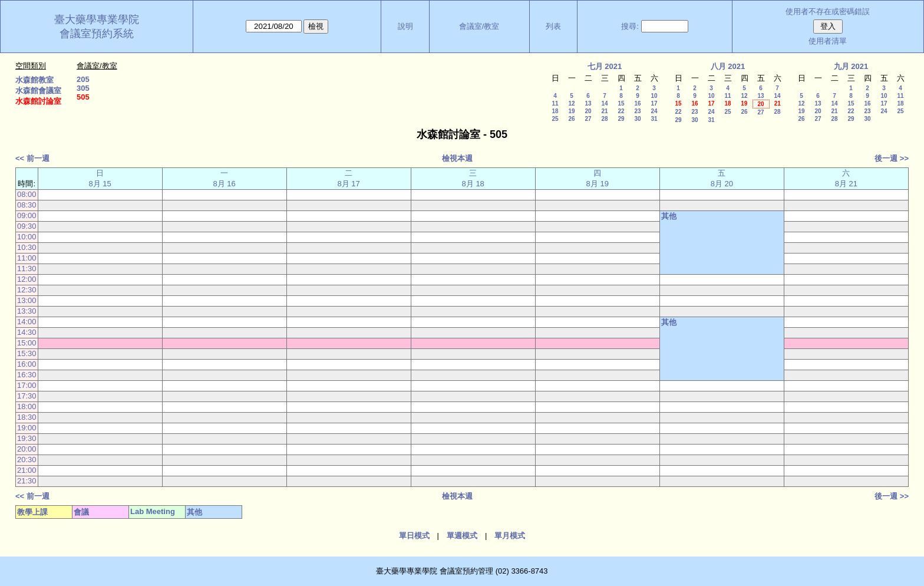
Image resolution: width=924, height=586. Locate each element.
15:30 (27, 353)
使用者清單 (828, 41)
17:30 (27, 396)
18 (555, 111)
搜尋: (630, 26)
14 (604, 103)
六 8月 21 (846, 178)
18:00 (27, 406)
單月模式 (510, 536)
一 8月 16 (224, 178)
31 (654, 119)
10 (654, 96)
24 (654, 111)
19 (571, 111)
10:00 (27, 237)
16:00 (27, 364)
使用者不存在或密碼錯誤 (828, 11)
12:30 (27, 290)
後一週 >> (892, 158)
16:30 (27, 375)
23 (637, 111)
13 (588, 103)
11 (555, 103)
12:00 (27, 279)
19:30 (27, 438)
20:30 (27, 460)
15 (621, 103)
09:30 (27, 226)
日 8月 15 (100, 178)
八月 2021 (728, 66)
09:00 (27, 215)
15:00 (27, 343)
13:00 (27, 300)
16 (637, 103)
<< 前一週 (32, 158)
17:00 (27, 385)
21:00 (27, 470)
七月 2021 (605, 66)
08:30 (27, 205)
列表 (553, 26)
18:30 (27, 417)
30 (637, 119)
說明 (405, 26)
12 (571, 103)
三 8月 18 (473, 178)
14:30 (27, 332)
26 (571, 119)
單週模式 (462, 536)
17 (654, 103)
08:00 (27, 194)
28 (604, 119)
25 (555, 119)
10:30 (27, 247)
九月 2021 (851, 66)
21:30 (27, 481)
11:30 (27, 269)
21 (604, 111)
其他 (669, 216)
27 (588, 119)
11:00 (27, 258)
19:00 (27, 428)
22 (621, 111)
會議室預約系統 (97, 34)
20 (588, 111)
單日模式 (414, 536)
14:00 (27, 322)
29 (621, 119)
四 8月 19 (598, 178)
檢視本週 (457, 158)
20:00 (27, 449)
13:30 (27, 311)
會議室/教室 (479, 26)
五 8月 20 (722, 178)
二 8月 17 (349, 178)
